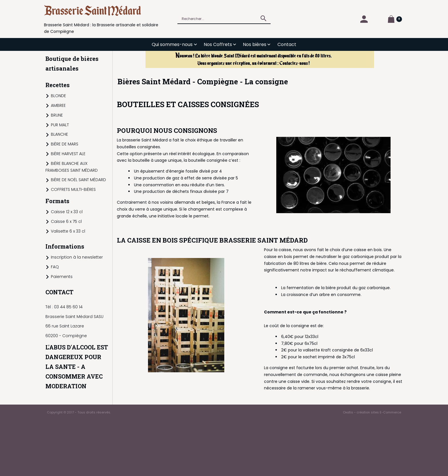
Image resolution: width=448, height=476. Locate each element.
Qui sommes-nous (172, 44)
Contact (287, 44)
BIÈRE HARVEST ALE (68, 154)
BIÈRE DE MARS (65, 144)
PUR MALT (60, 125)
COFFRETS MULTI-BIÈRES (73, 189)
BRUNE (57, 115)
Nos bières (255, 44)
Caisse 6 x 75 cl (66, 221)
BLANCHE (59, 134)
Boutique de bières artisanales (72, 63)
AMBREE (58, 105)
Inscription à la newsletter (77, 257)
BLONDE (58, 96)
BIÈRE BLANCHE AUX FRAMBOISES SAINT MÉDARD (72, 167)
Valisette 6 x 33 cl (68, 231)
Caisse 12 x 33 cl (67, 212)
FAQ (55, 267)
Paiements (62, 277)
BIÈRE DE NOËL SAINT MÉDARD (78, 180)
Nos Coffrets (218, 44)
